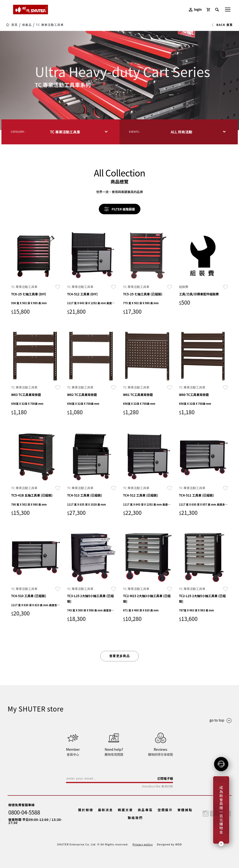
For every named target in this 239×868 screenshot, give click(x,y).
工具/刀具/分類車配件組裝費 (199, 294)
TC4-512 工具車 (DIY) (83, 294)
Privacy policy (143, 844)
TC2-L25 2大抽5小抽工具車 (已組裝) (202, 599)
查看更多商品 (119, 656)
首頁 (15, 25)
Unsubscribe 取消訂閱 (157, 786)
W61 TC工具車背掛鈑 (138, 395)
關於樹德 (86, 810)
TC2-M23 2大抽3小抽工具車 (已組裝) (147, 599)
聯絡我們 (135, 818)
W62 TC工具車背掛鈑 (82, 395)
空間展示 (165, 810)
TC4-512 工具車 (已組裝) (141, 495)
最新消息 (105, 810)
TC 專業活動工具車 (50, 25)
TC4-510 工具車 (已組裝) (29, 596)
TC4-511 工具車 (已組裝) (197, 495)
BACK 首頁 (222, 25)
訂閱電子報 (165, 778)
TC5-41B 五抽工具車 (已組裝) (32, 495)
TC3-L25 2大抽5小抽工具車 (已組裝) (91, 599)
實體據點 (185, 810)
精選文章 (125, 810)
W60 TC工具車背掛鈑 (194, 395)
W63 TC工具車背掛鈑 (26, 395)
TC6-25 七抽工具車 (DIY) (29, 294)
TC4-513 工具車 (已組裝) (85, 495)
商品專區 (145, 810)
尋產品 (27, 25)
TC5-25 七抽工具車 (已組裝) (143, 294)
